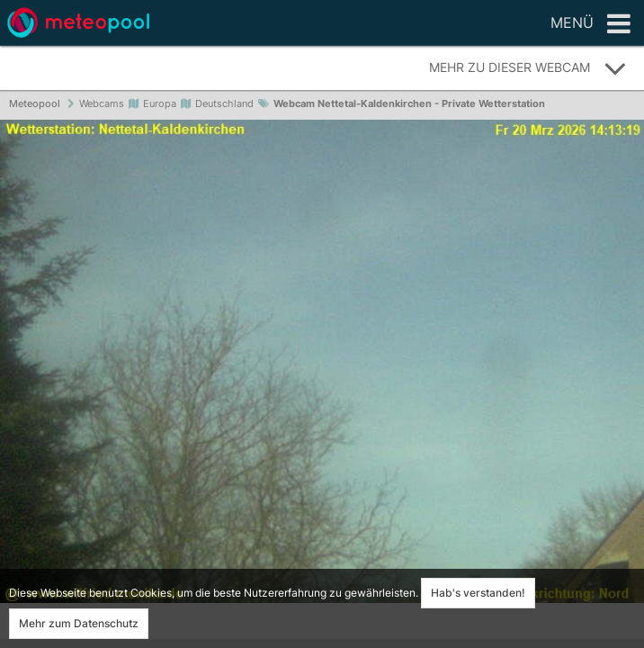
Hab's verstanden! (478, 593)
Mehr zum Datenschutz (79, 623)
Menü (590, 24)
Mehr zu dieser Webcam (528, 68)
